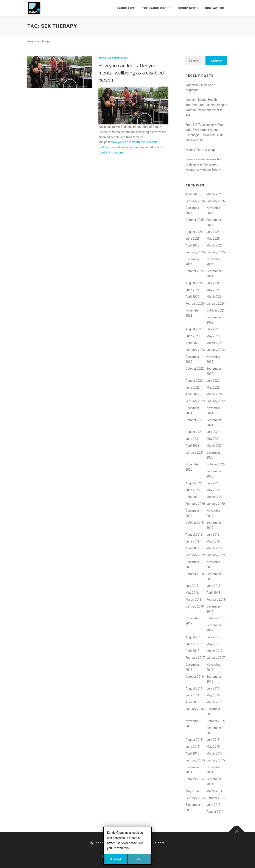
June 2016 (193, 695)
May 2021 (213, 439)
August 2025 (194, 232)
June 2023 (193, 336)
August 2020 (194, 483)
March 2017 (215, 651)
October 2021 (194, 420)
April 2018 (213, 593)
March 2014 (215, 791)
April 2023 (192, 343)
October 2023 (216, 310)
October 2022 (194, 369)
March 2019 (215, 548)
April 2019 (192, 548)
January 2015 (216, 760)
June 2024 (193, 290)
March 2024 (215, 297)
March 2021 (215, 446)
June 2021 (193, 439)
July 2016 (213, 688)
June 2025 (193, 239)
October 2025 (194, 220)
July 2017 (213, 637)
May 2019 (213, 541)
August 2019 (194, 535)
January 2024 (216, 304)
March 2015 (215, 753)
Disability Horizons (113, 58)
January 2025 (216, 252)
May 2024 (213, 290)
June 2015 (193, 747)
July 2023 (213, 329)
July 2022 (213, 381)
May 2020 (213, 490)
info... (139, 859)
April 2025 (192, 245)
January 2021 (195, 453)
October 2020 (216, 464)
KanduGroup (103, 843)
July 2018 (192, 586)
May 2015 (213, 747)
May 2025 (213, 239)
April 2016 (192, 702)
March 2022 (215, 394)
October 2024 (194, 271)
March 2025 (215, 245)
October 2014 (194, 779)
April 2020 (192, 497)
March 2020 (215, 497)
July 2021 (213, 432)
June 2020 (193, 490)
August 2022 (194, 381)
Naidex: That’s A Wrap (200, 150)
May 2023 (213, 336)
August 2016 (194, 688)
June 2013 (214, 805)
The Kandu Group (156, 8)
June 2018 (214, 586)
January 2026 (216, 201)
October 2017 (216, 618)
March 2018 (193, 600)
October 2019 (194, 522)
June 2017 (193, 644)
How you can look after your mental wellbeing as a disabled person (131, 73)
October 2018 (194, 574)
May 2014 (192, 791)
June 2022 (193, 387)
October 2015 (216, 721)
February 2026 (195, 201)
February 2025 (195, 252)
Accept (116, 859)
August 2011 (215, 812)
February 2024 (195, 304)
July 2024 (213, 283)
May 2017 (213, 644)
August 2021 (194, 432)
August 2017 (194, 637)
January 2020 (216, 504)
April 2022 (192, 394)
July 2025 (213, 232)
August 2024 (194, 283)
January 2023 (216, 350)
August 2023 (194, 329)
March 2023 (215, 343)
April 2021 (192, 446)
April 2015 (192, 753)
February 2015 (195, 760)
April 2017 (192, 651)
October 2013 (216, 798)
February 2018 (216, 600)
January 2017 (216, 658)
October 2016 (194, 677)
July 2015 (213, 740)
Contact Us (215, 8)
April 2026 (192, 194)
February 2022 (195, 401)
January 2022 (216, 401)
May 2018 (192, 593)
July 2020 (213, 483)
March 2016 (215, 702)
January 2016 (195, 709)
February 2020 (195, 504)
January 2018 (195, 606)
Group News (188, 8)
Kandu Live (126, 8)
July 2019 (213, 535)
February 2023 (195, 350)
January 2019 (216, 555)
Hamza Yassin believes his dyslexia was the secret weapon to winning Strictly (203, 164)
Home (31, 42)
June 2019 (193, 541)
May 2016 (213, 695)
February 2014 (195, 798)
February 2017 (195, 658)
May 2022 (213, 387)
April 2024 (192, 297)
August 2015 (194, 740)
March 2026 (215, 194)
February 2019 (195, 555)
